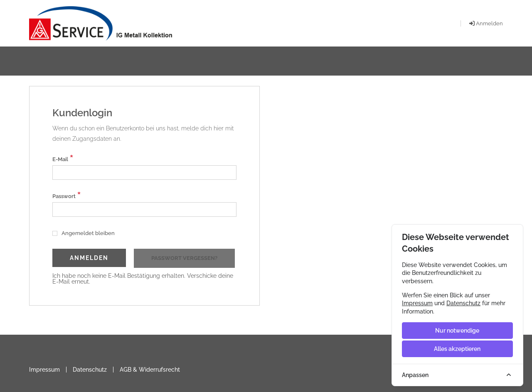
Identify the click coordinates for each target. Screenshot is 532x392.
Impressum (44, 370)
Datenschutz (90, 370)
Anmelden (89, 258)
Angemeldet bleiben (84, 233)
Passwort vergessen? (184, 258)
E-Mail (63, 158)
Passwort (67, 195)
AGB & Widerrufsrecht (150, 370)
